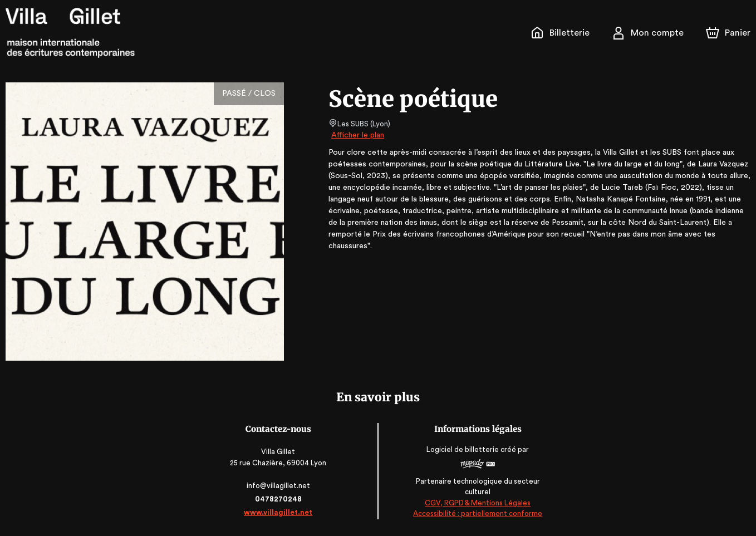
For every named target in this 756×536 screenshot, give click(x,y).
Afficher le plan (357, 135)
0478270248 (279, 499)
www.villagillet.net (279, 512)
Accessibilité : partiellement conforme (477, 514)
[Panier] (728, 33)
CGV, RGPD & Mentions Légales (477, 503)
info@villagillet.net (279, 486)
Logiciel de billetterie (463, 449)
